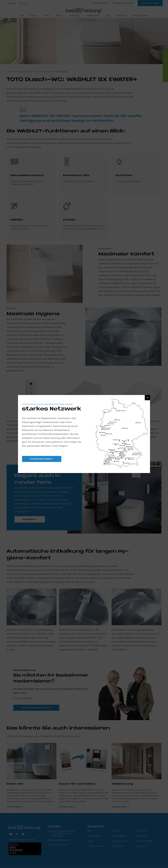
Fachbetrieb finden (41, 459)
